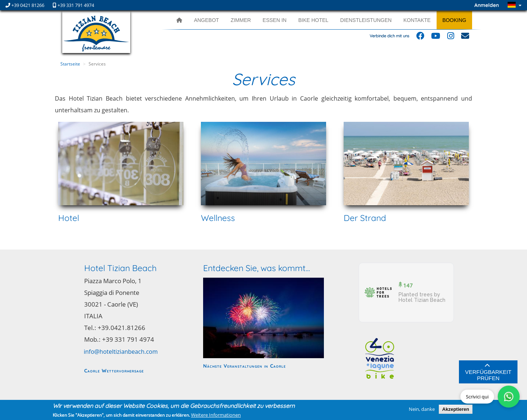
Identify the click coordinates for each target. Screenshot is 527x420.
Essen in (275, 20)
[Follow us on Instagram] (451, 37)
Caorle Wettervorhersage (114, 370)
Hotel (69, 218)
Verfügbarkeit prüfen (488, 372)
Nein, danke (422, 409)
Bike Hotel (313, 20)
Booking (454, 20)
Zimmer (241, 20)
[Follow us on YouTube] (436, 37)
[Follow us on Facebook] (420, 37)
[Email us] (465, 37)
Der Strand (365, 218)
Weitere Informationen (216, 415)
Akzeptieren (456, 409)
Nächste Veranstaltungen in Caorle (244, 366)
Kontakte (417, 20)
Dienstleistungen (366, 20)
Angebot (206, 20)
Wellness (218, 218)
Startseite (70, 64)
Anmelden (487, 5)
